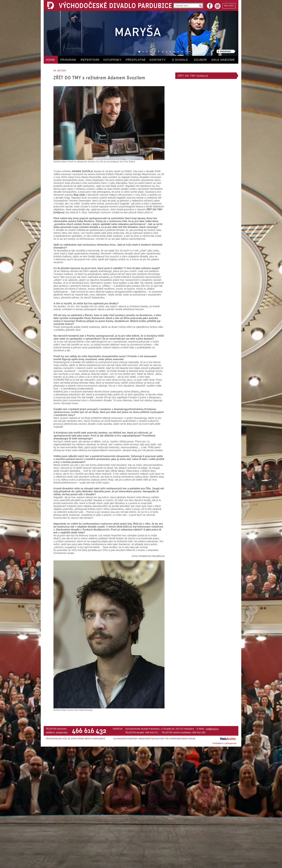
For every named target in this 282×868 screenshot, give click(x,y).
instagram (218, 6)
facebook (210, 5)
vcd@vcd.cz (212, 729)
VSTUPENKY (112, 60)
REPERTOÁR (90, 60)
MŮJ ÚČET (229, 6)
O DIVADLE (180, 60)
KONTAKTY (158, 60)
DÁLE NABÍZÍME (223, 60)
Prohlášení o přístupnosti (224, 743)
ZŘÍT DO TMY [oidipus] (193, 76)
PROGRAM (68, 60)
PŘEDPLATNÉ (136, 60)
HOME (51, 60)
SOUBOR (200, 60)
